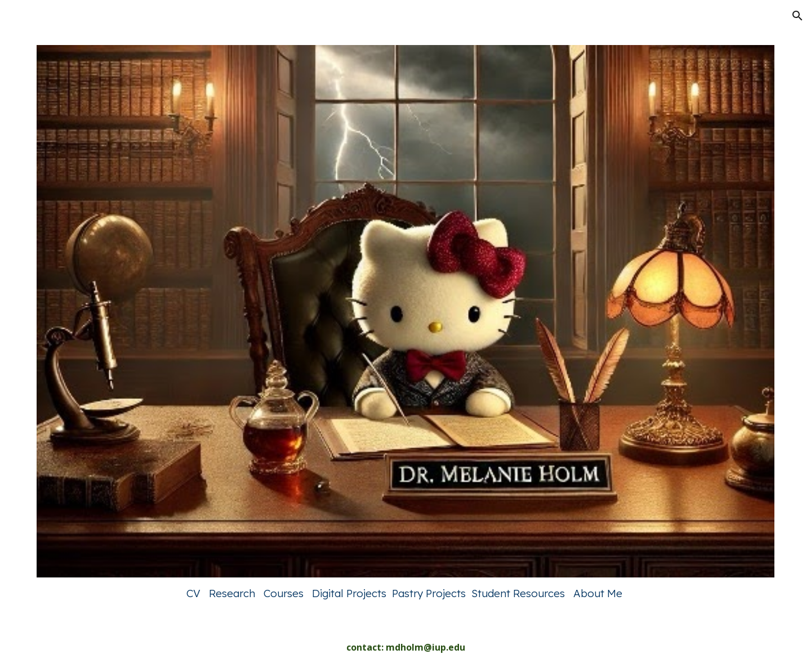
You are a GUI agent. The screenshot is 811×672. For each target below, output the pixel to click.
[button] (797, 16)
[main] (405, 593)
